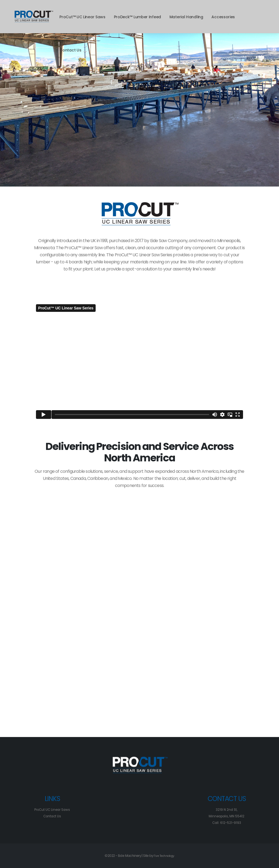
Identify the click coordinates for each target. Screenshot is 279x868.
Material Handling (186, 17)
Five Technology (164, 856)
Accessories (223, 17)
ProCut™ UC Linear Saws (82, 17)
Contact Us (70, 50)
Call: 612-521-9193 (227, 823)
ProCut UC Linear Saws (52, 810)
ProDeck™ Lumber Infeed (137, 17)
